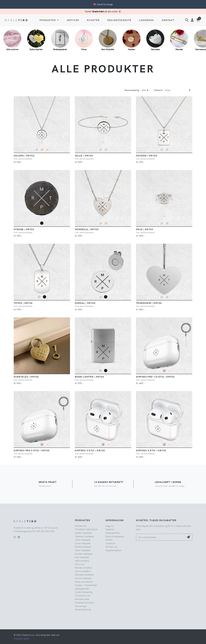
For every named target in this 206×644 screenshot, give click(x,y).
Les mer (98, 486)
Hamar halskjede (83, 578)
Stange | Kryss (24, 229)
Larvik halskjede (83, 543)
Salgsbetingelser (113, 550)
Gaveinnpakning (83, 609)
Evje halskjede (82, 557)
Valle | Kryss (84, 155)
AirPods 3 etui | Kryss (90, 450)
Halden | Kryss (24, 155)
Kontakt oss (111, 547)
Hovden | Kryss (147, 155)
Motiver (73, 20)
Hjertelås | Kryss (26, 377)
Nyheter (93, 20)
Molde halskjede (83, 547)
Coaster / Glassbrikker (86, 585)
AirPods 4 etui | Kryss (151, 450)
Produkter (49, 20)
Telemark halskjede (84, 536)
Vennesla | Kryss (87, 229)
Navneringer (81, 606)
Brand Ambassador (115, 536)
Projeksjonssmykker (84, 602)
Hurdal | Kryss (85, 303)
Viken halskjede (82, 550)
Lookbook (147, 20)
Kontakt (168, 20)
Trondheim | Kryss (149, 303)
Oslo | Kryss (145, 229)
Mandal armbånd (83, 568)
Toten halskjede (83, 540)
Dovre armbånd (83, 571)
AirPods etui (81, 526)
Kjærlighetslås (82, 589)
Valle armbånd (82, 561)
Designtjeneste (119, 20)
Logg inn (110, 526)
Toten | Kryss (23, 303)
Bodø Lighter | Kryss (89, 377)
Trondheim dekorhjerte (86, 529)
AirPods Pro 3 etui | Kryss (32, 450)
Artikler (109, 540)
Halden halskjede (83, 533)
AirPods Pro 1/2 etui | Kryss (155, 377)
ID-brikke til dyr (83, 595)
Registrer (110, 529)
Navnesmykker (82, 599)
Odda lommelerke (84, 582)
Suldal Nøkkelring (84, 592)
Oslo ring (79, 564)
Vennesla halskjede (84, 574)
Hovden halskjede (84, 554)
